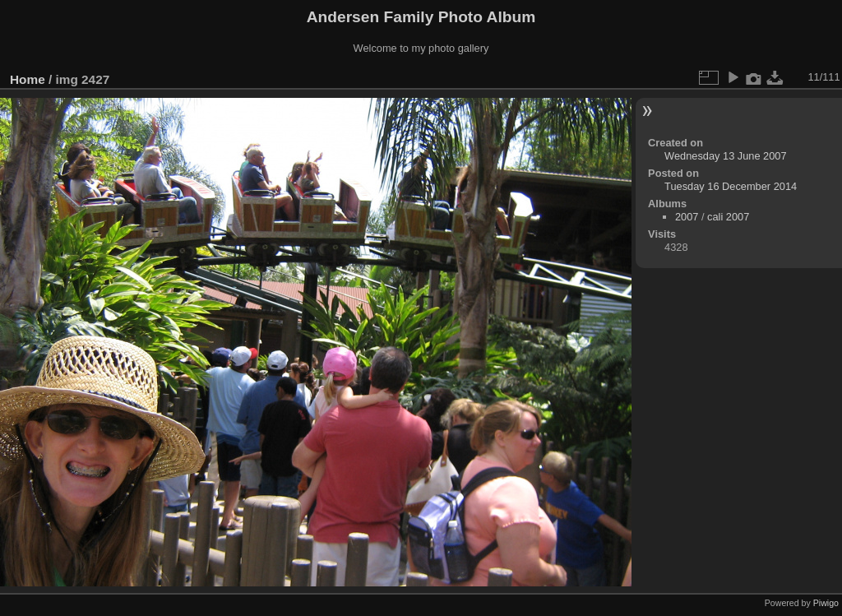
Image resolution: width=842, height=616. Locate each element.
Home (28, 79)
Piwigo (826, 603)
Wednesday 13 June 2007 (725, 156)
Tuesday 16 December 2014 (731, 186)
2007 (687, 217)
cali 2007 (728, 217)
